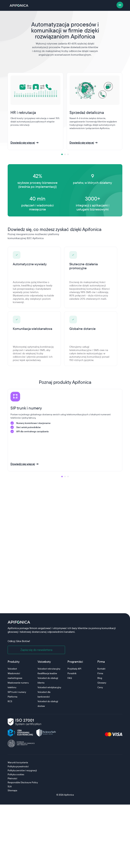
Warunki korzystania (18, 762)
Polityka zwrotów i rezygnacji (22, 770)
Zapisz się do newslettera (36, 650)
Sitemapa (12, 790)
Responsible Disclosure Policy (23, 782)
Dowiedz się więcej (23, 143)
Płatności (12, 778)
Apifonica (69, 795)
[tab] (62, 154)
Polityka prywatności (18, 766)
